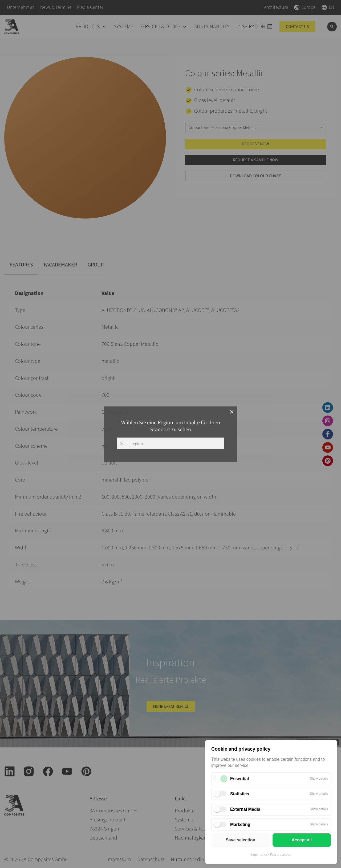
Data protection (281, 855)
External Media (245, 809)
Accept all (302, 840)
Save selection (240, 840)
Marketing (240, 824)
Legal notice (259, 855)
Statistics (240, 794)
